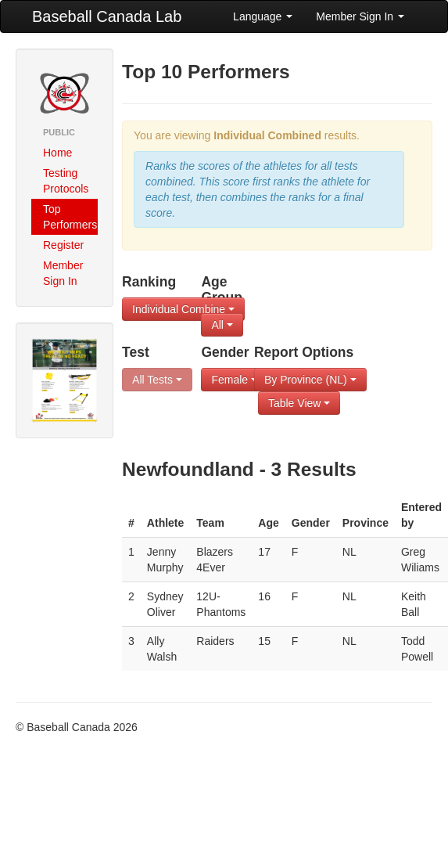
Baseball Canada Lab (107, 16)
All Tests (157, 380)
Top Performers (70, 217)
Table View (299, 403)
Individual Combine (183, 309)
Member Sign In (360, 16)
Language (263, 16)
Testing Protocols (66, 181)
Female (234, 380)
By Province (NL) (310, 380)
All (222, 325)
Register (63, 245)
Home (57, 153)
